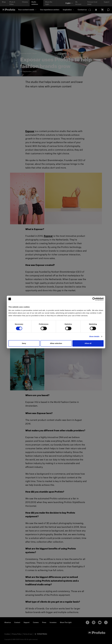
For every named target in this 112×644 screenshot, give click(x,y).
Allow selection (56, 343)
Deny (24, 343)
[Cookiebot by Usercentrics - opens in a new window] (94, 299)
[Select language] (69, 3)
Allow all (88, 343)
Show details (94, 336)
